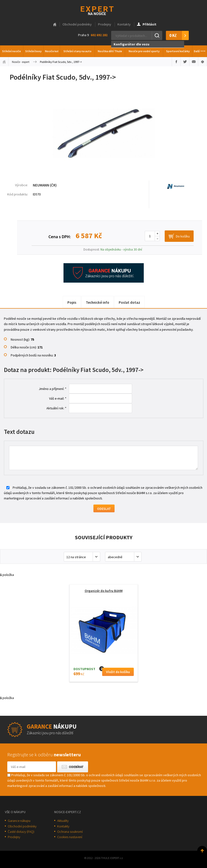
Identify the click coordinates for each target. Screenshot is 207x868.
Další (200, 50)
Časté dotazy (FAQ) (21, 832)
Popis (72, 302)
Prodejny (105, 24)
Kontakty (124, 24)
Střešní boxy (33, 51)
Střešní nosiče (12, 51)
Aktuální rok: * (56, 408)
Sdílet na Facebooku (176, 62)
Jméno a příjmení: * (53, 389)
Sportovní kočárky (178, 51)
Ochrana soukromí (70, 832)
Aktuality (63, 821)
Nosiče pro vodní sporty (144, 51)
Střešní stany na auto (77, 51)
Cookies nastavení (70, 837)
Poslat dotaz (129, 302)
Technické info (98, 302)
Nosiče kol (52, 51)
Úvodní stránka (4, 62)
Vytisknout (202, 62)
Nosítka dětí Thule (110, 51)
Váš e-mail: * (58, 398)
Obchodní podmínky (77, 24)
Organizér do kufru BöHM (104, 591)
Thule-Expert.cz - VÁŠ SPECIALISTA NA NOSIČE (103, 10)
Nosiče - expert (21, 62)
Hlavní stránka (55, 25)
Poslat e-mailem (194, 62)
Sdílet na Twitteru (185, 62)
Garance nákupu (19, 821)
